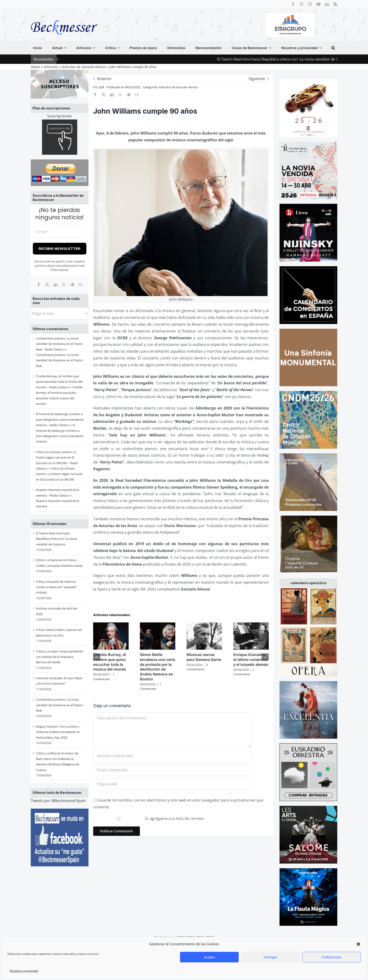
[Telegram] (72, 285)
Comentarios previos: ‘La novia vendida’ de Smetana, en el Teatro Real (59, 360)
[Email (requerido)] (172, 770)
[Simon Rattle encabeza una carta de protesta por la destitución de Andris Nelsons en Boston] (158, 625)
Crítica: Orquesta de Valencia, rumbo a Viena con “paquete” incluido (56, 587)
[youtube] (318, 4)
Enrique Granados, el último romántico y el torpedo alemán (251, 660)
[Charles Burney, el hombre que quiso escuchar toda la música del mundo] (111, 625)
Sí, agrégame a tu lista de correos (149, 818)
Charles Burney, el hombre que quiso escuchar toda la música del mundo (110, 662)
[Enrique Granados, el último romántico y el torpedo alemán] (251, 625)
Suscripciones (59, 116)
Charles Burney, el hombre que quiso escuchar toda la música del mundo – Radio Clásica (59, 382)
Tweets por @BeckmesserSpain (58, 801)
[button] (358, 944)
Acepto (209, 957)
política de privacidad (52, 266)
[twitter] (302, 4)
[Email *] (60, 232)
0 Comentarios (197, 667)
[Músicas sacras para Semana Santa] (204, 625)
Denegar (270, 957)
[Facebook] (39, 285)
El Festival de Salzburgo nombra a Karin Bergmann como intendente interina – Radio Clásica (60, 419)
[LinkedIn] (56, 285)
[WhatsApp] (64, 285)
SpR (102, 87)
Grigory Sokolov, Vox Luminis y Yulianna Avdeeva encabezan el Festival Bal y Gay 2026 (58, 732)
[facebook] (293, 4)
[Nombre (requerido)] (172, 756)
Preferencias (331, 957)
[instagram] (310, 4)
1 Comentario (104, 677)
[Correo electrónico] (80, 285)
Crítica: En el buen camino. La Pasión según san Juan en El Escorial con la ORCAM (59, 474)
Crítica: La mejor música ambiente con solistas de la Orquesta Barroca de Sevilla (59, 657)
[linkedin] (327, 4)
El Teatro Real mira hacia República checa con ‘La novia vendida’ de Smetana (56, 539)
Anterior (104, 79)
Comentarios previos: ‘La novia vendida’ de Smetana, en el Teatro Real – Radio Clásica (59, 344)
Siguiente (257, 79)
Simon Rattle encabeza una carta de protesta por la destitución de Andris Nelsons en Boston (157, 667)
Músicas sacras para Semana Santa (204, 657)
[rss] (335, 4)
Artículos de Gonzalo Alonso (178, 87)
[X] (47, 285)
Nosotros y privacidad (24, 971)
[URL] (172, 784)
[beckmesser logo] (64, 17)
